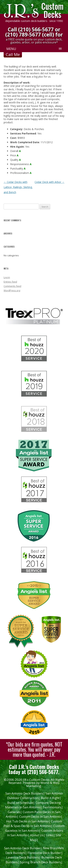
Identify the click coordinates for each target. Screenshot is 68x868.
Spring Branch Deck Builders (41, 862)
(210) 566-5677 (36, 29)
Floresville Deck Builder (45, 853)
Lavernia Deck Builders (23, 857)
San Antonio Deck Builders (25, 793)
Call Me (13, 54)
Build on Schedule (21, 803)
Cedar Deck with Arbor (50, 182)
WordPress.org (12, 290)
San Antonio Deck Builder (23, 848)
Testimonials (53, 807)
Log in (7, 277)
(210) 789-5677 (23, 34)
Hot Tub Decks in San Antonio (28, 821)
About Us (38, 835)
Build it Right (51, 798)
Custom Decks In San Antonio (41, 816)
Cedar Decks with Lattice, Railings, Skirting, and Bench (18, 187)
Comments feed (12, 286)
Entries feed (10, 282)
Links (50, 835)
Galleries (15, 812)
